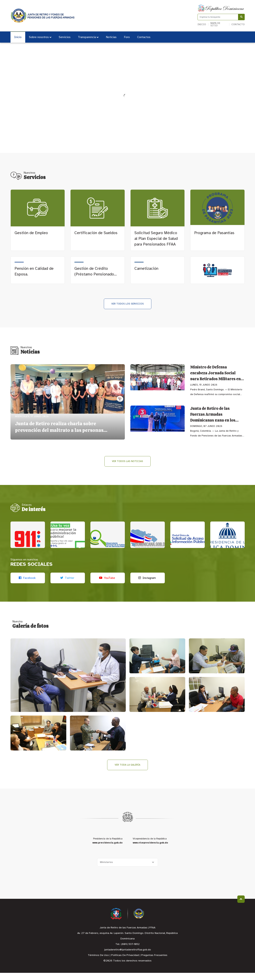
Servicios (65, 37)
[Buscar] (241, 17)
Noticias (111, 37)
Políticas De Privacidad (125, 962)
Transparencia (88, 37)
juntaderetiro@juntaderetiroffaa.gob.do (128, 957)
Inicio (202, 25)
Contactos (144, 37)
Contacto (238, 25)
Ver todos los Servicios (128, 304)
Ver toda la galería (127, 772)
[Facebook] (28, 585)
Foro (127, 37)
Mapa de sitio (215, 24)
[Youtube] (108, 585)
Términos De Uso (98, 962)
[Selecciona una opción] (128, 869)
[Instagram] (148, 585)
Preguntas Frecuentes (154, 962)
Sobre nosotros (40, 37)
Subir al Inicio (241, 906)
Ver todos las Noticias (127, 461)
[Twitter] (68, 585)
